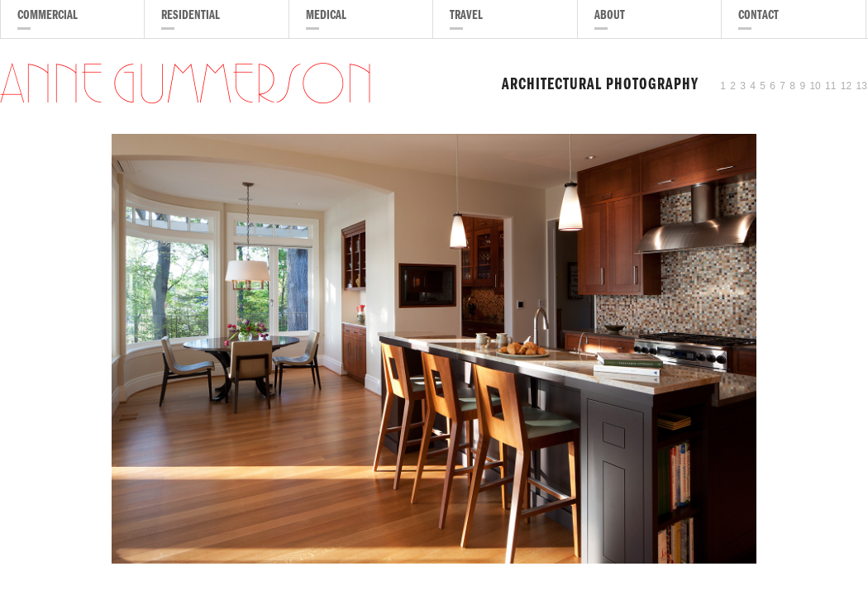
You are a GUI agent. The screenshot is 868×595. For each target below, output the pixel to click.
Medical (326, 17)
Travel (466, 17)
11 (830, 86)
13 (862, 86)
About (610, 17)
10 (815, 86)
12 (846, 86)
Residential (191, 17)
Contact (758, 17)
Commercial (48, 17)
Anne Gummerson (187, 86)
